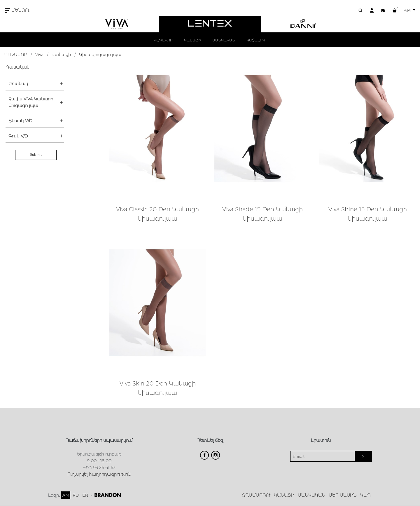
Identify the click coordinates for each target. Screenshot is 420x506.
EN (85, 495)
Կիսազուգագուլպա (100, 55)
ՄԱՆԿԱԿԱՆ (224, 40)
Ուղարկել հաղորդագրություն (99, 474)
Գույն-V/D (18, 136)
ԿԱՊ (365, 495)
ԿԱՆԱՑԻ (192, 40)
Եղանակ (18, 84)
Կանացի (61, 55)
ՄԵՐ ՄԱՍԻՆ (343, 495)
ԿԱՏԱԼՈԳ (256, 40)
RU (76, 495)
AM (408, 10)
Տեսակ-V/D (20, 121)
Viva (39, 55)
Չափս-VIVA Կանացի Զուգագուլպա (31, 102)
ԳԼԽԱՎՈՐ (163, 40)
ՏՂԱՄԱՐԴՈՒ (256, 495)
